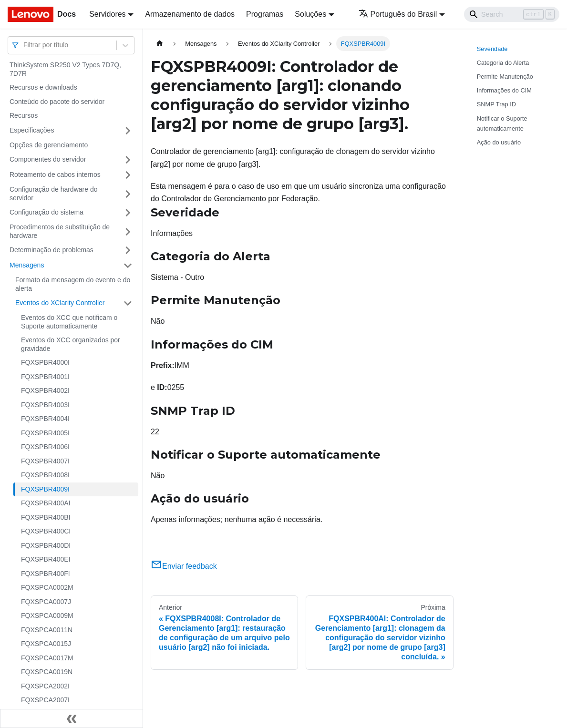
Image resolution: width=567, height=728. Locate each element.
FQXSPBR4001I (45, 377)
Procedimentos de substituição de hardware (60, 231)
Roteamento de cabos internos (55, 174)
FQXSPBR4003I (45, 405)
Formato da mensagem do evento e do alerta (73, 284)
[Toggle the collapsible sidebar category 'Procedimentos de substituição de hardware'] (128, 231)
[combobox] (24, 45)
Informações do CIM (504, 90)
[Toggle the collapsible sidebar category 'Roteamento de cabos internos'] (128, 175)
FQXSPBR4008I (45, 475)
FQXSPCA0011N (47, 630)
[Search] (512, 14)
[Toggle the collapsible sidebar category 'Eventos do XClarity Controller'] (128, 303)
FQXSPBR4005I (45, 433)
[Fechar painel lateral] (72, 718)
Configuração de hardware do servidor (53, 194)
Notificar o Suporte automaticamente (502, 123)
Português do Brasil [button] (398, 14)
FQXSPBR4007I (45, 461)
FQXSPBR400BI (46, 517)
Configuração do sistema (46, 212)
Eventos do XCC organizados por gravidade (71, 344)
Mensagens (27, 265)
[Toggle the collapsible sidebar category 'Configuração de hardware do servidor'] (128, 194)
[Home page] (160, 44)
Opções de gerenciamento (49, 145)
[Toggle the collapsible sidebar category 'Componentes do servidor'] (128, 160)
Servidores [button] (107, 14)
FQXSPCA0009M (47, 615)
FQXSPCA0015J (46, 644)
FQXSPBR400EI (46, 559)
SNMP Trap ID (496, 104)
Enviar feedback (184, 566)
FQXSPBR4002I (45, 390)
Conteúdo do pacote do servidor (57, 102)
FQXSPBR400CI (46, 531)
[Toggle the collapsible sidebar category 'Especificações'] (128, 131)
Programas (265, 14)
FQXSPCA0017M (47, 658)
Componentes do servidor (48, 159)
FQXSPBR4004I (45, 419)
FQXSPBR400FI (46, 574)
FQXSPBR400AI (46, 503)
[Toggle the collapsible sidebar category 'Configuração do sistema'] (128, 213)
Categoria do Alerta (503, 63)
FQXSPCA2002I (45, 686)
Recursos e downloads (43, 87)
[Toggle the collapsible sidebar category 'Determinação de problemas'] (128, 250)
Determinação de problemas (52, 250)
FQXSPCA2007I (45, 700)
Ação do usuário (499, 142)
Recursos (24, 115)
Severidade (492, 49)
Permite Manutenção (505, 77)
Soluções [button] (310, 14)
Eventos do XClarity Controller (60, 303)
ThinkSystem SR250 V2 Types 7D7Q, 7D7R (65, 69)
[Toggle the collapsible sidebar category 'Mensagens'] (128, 266)
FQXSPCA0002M (47, 587)
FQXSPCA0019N (47, 672)
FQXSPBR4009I (45, 489)
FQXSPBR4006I (45, 447)
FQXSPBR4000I (45, 362)
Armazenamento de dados (190, 14)
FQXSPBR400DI (46, 545)
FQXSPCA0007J (46, 602)
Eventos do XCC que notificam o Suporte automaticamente (69, 322)
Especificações (32, 130)
